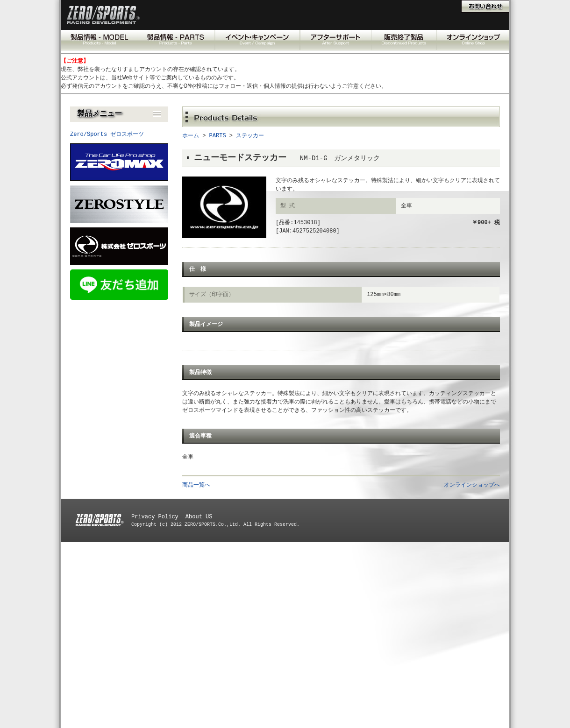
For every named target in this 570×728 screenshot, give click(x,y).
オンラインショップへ (472, 485)
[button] (119, 114)
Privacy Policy (155, 517)
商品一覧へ (196, 485)
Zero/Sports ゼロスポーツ (107, 134)
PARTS (218, 136)
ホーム (191, 136)
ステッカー (250, 136)
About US (199, 517)
